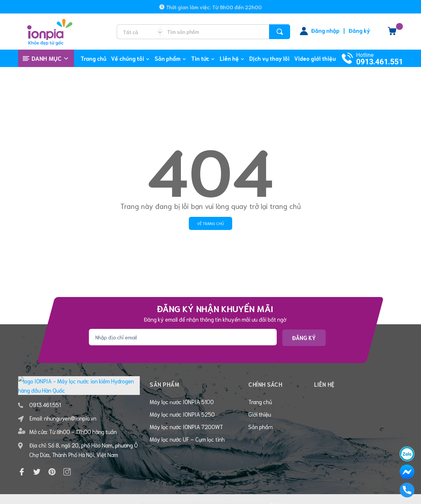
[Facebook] (22, 462)
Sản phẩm (260, 426)
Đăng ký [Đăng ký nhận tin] (304, 337)
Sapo (276, 494)
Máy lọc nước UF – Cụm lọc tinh (187, 439)
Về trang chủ (210, 223)
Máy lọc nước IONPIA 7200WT (186, 426)
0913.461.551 (380, 62)
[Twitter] (37, 462)
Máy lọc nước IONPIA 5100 (182, 401)
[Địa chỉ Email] (183, 337)
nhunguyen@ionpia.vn (70, 408)
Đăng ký (359, 30)
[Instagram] (67, 462)
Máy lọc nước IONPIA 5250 (182, 414)
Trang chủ (260, 401)
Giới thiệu (260, 414)
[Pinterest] (52, 462)
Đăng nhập (325, 30)
